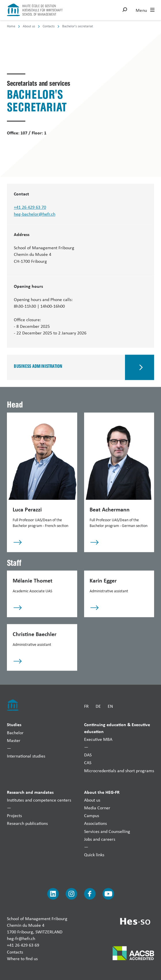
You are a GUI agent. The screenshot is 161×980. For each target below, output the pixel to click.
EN (110, 706)
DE (98, 706)
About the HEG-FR (102, 792)
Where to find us (22, 959)
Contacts (15, 952)
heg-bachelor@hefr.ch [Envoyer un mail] (35, 214)
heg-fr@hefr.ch (21, 939)
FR (86, 706)
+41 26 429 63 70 (30, 207)
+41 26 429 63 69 (23, 945)
